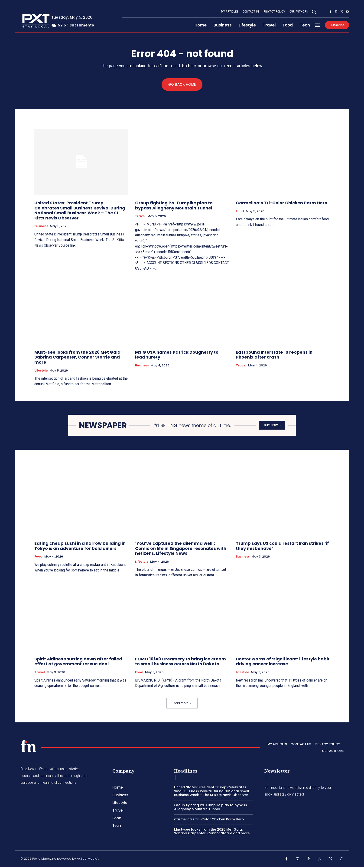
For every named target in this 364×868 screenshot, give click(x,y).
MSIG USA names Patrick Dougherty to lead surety (177, 355)
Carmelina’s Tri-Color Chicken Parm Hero (282, 204)
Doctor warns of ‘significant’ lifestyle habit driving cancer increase (283, 662)
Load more (182, 704)
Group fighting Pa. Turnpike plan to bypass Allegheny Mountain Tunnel (174, 206)
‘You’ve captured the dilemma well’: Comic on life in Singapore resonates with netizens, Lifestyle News (181, 549)
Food (240, 212)
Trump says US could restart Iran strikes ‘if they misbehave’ (282, 547)
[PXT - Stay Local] (29, 747)
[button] (314, 12)
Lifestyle (41, 371)
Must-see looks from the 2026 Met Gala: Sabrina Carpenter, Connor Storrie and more (78, 358)
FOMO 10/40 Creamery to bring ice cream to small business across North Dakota (180, 662)
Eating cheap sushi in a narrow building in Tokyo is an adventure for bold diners (80, 547)
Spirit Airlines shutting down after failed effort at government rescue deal (78, 662)
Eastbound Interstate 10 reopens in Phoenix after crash (274, 355)
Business (41, 227)
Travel (140, 217)
